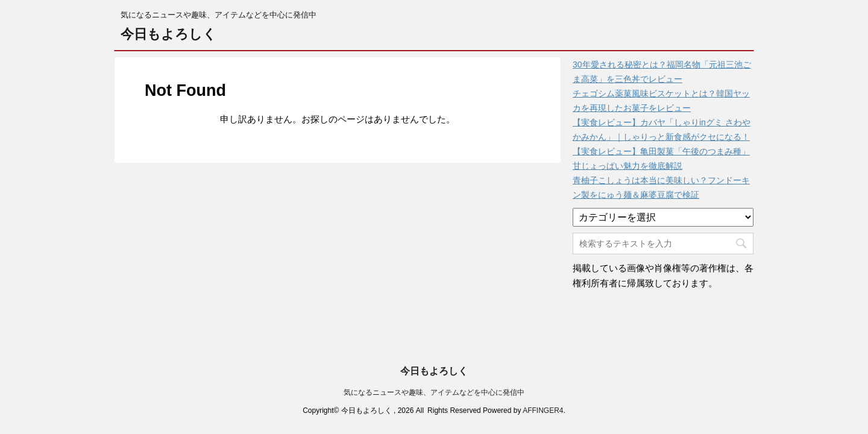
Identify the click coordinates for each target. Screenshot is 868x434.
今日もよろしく (168, 34)
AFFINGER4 (543, 392)
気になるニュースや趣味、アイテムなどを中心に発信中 (434, 374)
